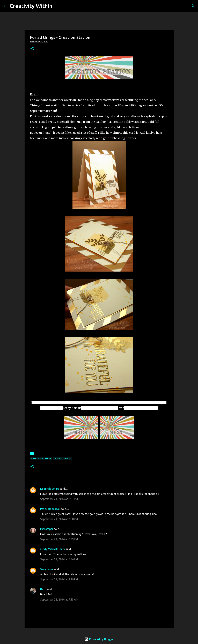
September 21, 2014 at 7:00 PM (59, 519)
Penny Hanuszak (50, 509)
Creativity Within (31, 6)
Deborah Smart (50, 489)
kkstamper (47, 529)
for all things (63, 458)
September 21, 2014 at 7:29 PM (59, 539)
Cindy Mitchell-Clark (53, 549)
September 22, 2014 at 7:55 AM (59, 600)
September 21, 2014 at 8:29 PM (59, 579)
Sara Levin (47, 569)
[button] (32, 49)
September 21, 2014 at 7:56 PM (59, 559)
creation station (41, 458)
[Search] (57, 6)
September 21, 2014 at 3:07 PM (59, 499)
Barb (43, 589)
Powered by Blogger (99, 639)
